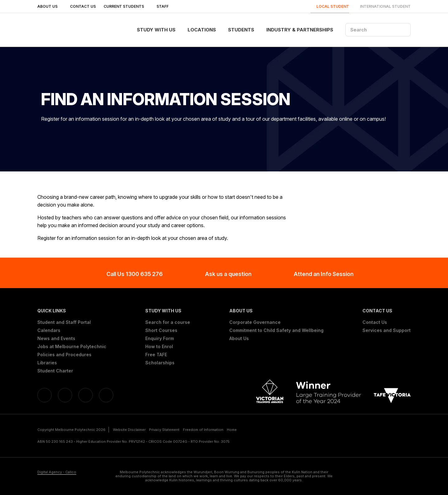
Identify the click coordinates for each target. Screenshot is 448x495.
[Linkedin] (65, 395)
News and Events (56, 339)
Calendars (49, 330)
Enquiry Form (160, 339)
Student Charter (55, 371)
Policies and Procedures (64, 355)
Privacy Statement (164, 430)
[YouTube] (86, 395)
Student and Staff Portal (64, 322)
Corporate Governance (255, 322)
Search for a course (168, 322)
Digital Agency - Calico (57, 472)
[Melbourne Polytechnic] (69, 30)
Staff (165, 6)
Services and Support (387, 330)
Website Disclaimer (129, 430)
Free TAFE (156, 355)
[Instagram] (106, 395)
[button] (72, 311)
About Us (50, 6)
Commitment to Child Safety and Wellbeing (276, 330)
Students (241, 30)
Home (232, 430)
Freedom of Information (203, 430)
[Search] (378, 30)
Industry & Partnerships (300, 30)
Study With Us (156, 30)
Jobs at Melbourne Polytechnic (72, 347)
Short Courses (161, 330)
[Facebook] (44, 395)
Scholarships (160, 363)
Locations (202, 30)
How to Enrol (159, 347)
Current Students (126, 6)
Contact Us (83, 6)
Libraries (47, 363)
